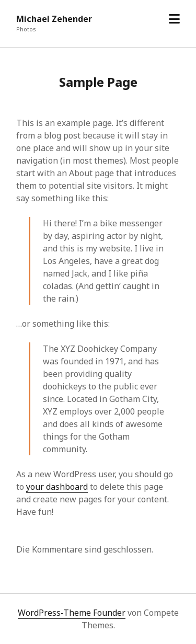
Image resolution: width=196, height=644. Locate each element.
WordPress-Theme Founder (72, 613)
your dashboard (57, 487)
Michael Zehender (54, 19)
